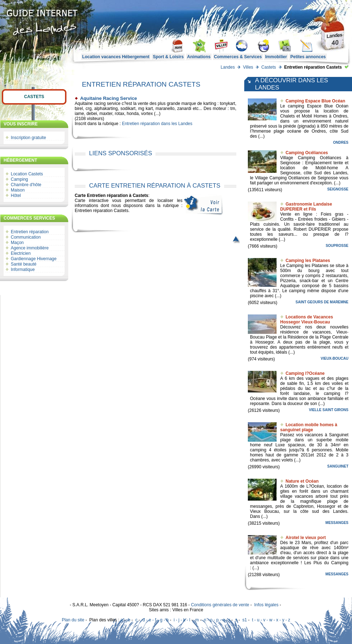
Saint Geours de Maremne (322, 302)
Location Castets (27, 174)
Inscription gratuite (28, 138)
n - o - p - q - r (217, 620)
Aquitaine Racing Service (108, 98)
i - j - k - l (182, 620)
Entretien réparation (30, 232)
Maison (18, 190)
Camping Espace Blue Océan (315, 101)
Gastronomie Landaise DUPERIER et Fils (306, 207)
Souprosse (337, 246)
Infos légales (266, 605)
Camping (19, 179)
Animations (199, 57)
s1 (245, 620)
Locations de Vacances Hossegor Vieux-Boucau (307, 319)
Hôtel (16, 195)
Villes (248, 67)
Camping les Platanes (308, 261)
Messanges (337, 523)
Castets (269, 67)
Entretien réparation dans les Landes (157, 124)
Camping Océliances (307, 153)
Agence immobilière (30, 248)
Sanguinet (338, 466)
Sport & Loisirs (168, 57)
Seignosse (338, 189)
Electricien (21, 253)
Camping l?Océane (305, 373)
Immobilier (276, 57)
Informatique (23, 270)
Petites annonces (308, 57)
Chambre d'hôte (26, 185)
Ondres (341, 142)
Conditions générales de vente (220, 605)
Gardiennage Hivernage (34, 259)
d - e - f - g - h (156, 620)
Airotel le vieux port (306, 538)
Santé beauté (24, 264)
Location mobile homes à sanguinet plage (309, 427)
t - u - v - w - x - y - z (271, 620)
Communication (26, 237)
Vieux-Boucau (335, 358)
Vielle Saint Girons (329, 410)
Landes (228, 67)
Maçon (17, 243)
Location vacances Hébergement (116, 57)
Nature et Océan (302, 481)
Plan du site (73, 620)
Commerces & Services (238, 57)
